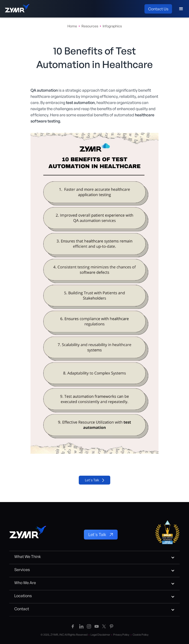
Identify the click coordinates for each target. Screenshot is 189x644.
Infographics (112, 26)
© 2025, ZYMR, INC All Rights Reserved (66, 635)
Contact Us (158, 9)
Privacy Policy (123, 635)
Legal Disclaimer (102, 635)
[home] (17, 9)
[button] (181, 9)
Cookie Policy (141, 635)
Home (72, 26)
